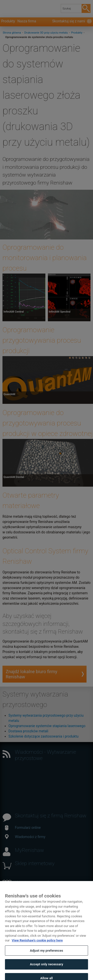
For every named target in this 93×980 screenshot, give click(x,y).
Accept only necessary (46, 968)
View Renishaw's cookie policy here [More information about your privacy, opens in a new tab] (37, 945)
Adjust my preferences (46, 955)
